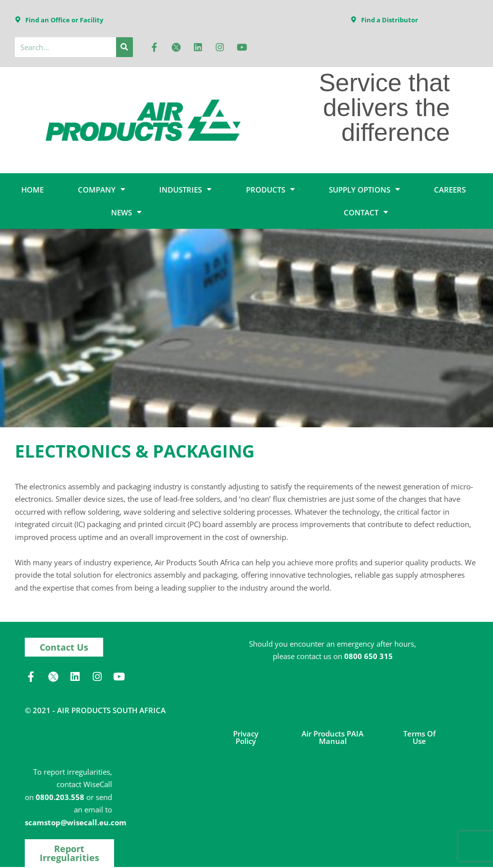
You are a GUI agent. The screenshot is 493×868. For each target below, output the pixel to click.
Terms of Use (419, 738)
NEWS (126, 213)
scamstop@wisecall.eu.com (76, 823)
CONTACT (366, 213)
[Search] (124, 48)
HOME (32, 190)
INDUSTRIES (185, 190)
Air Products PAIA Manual (333, 738)
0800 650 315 (369, 657)
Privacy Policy (246, 738)
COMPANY (101, 190)
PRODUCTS (270, 190)
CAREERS (450, 190)
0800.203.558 (60, 798)
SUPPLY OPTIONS (364, 190)
